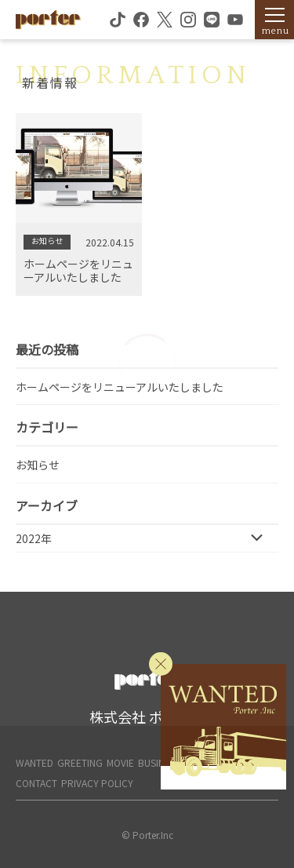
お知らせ (38, 465)
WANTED (34, 762)
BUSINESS (160, 762)
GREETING (80, 762)
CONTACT (36, 783)
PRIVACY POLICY (97, 783)
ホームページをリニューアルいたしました (120, 387)
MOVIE (120, 762)
